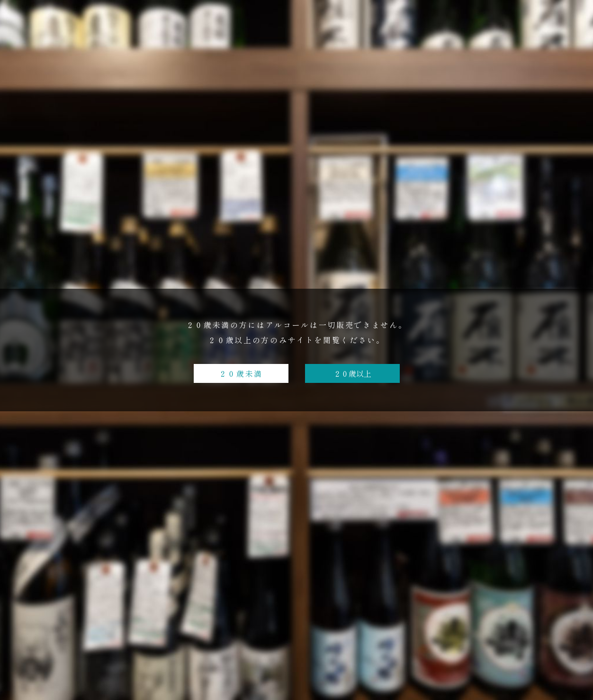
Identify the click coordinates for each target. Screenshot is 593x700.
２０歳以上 (352, 373)
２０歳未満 (241, 373)
